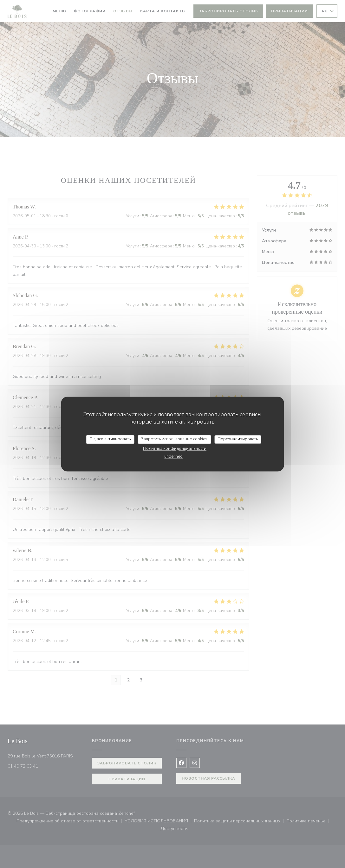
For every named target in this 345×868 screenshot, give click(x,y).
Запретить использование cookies (174, 439)
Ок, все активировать (110, 439)
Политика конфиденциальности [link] (175, 449)
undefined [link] (173, 456)
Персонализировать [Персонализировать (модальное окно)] (238, 439)
